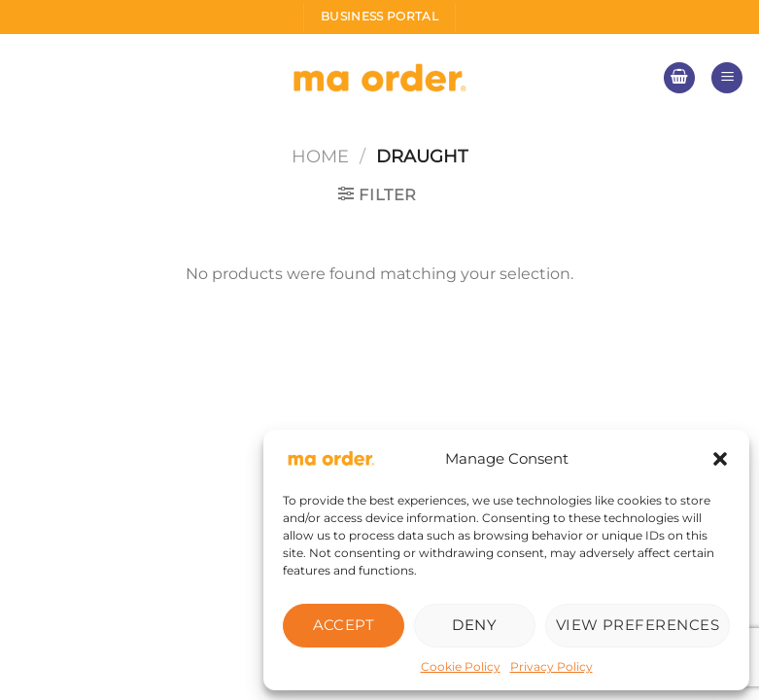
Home (320, 156)
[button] (720, 459)
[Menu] (727, 78)
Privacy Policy (552, 666)
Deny (474, 625)
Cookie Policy (461, 666)
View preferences (638, 625)
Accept (344, 625)
